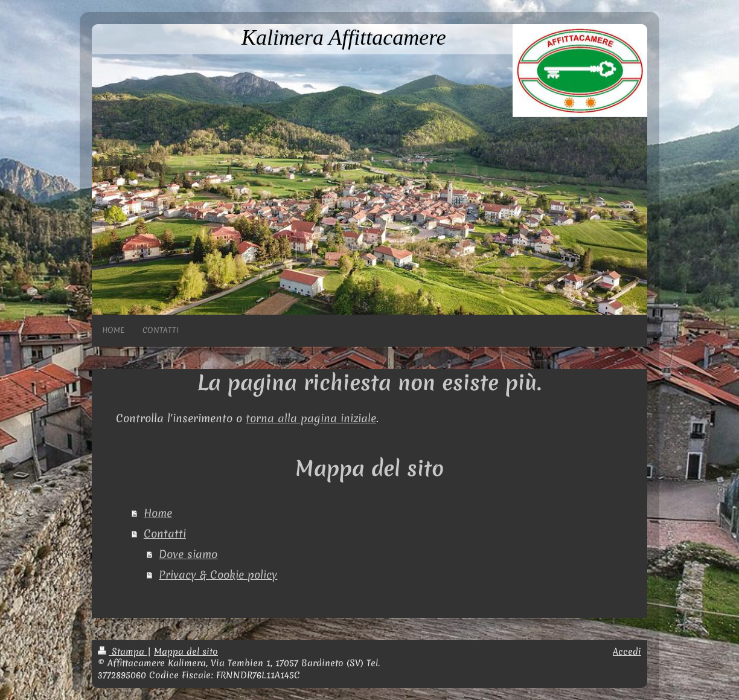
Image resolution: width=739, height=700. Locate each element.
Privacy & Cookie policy (218, 575)
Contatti (165, 534)
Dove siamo (188, 554)
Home (158, 513)
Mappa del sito (186, 652)
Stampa (123, 652)
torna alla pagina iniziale (311, 418)
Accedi (627, 652)
